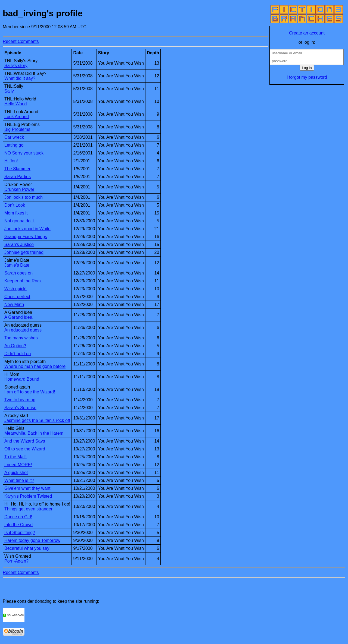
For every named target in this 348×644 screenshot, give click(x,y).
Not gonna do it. (20, 221)
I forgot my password (307, 77)
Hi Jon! (11, 161)
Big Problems (17, 129)
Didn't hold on (18, 354)
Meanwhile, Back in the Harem (34, 433)
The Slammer (17, 169)
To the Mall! (15, 457)
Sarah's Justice (19, 244)
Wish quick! (15, 289)
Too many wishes (21, 338)
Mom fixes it (16, 213)
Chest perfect (17, 297)
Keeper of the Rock (23, 281)
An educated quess (23, 330)
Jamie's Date (17, 265)
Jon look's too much (24, 197)
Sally (9, 91)
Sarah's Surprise (20, 408)
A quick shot (16, 473)
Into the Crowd (18, 525)
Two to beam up (20, 400)
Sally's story (16, 66)
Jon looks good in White (27, 229)
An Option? (15, 346)
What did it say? (20, 78)
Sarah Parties (18, 177)
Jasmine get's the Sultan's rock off (37, 420)
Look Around (17, 117)
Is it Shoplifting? (20, 533)
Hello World (15, 104)
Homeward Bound (22, 379)
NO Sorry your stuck (24, 153)
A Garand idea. (19, 317)
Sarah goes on (18, 273)
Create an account (307, 33)
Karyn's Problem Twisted (28, 496)
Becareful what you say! (27, 548)
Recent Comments (21, 41)
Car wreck (14, 137)
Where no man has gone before (35, 366)
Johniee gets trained (24, 252)
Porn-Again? (16, 561)
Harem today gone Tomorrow (32, 540)
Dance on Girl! (18, 517)
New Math (14, 304)
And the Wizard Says (25, 441)
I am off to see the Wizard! (30, 392)
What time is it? (19, 480)
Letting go (14, 145)
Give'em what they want (27, 488)
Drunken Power (19, 189)
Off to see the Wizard (25, 449)
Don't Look (15, 205)
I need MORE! (18, 465)
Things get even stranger (28, 509)
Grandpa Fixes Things (26, 237)
